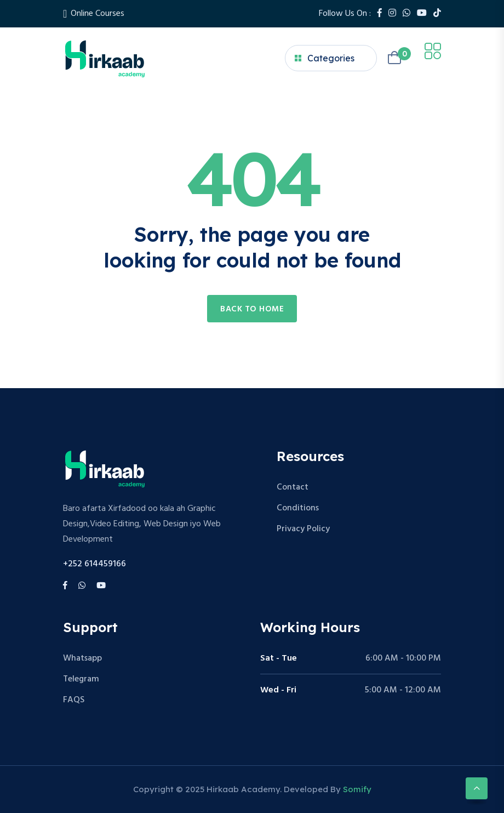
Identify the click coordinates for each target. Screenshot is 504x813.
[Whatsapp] (406, 14)
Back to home (252, 309)
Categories (325, 58)
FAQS (74, 700)
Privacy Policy (303, 529)
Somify (357, 789)
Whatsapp (82, 658)
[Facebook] (380, 14)
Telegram (81, 679)
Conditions (298, 508)
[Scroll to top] (477, 788)
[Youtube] (422, 14)
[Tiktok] (437, 14)
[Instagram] (392, 14)
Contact (293, 487)
